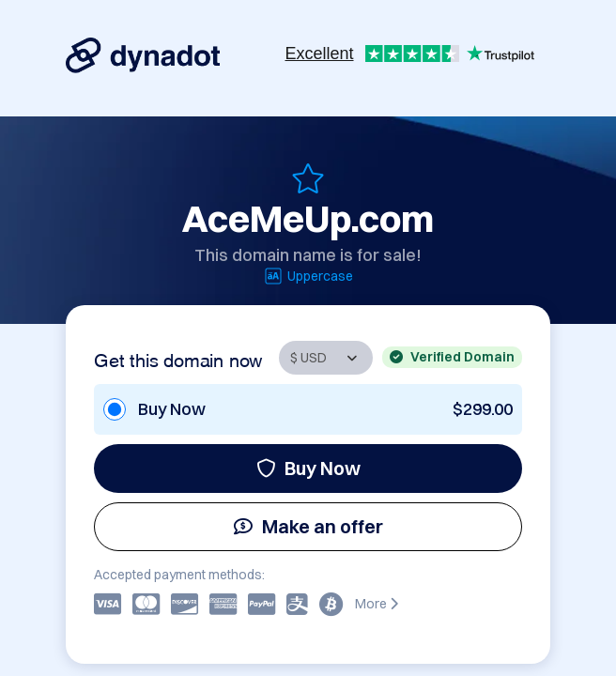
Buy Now (308, 468)
